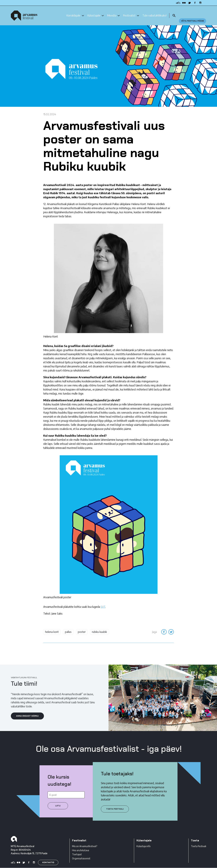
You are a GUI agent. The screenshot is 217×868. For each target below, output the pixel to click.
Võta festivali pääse (193, 13)
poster (82, 626)
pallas (68, 626)
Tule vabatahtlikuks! (154, 12)
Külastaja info (144, 840)
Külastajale (94, 12)
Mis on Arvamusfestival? (85, 840)
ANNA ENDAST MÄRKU (27, 710)
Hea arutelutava (81, 844)
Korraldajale (73, 12)
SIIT (103, 601)
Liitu (58, 800)
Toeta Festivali (199, 840)
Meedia (112, 12)
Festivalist (129, 12)
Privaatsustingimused (22, 865)
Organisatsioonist (81, 853)
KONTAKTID (48, 856)
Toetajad (77, 849)
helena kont (52, 626)
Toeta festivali (115, 803)
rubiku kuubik (99, 626)
